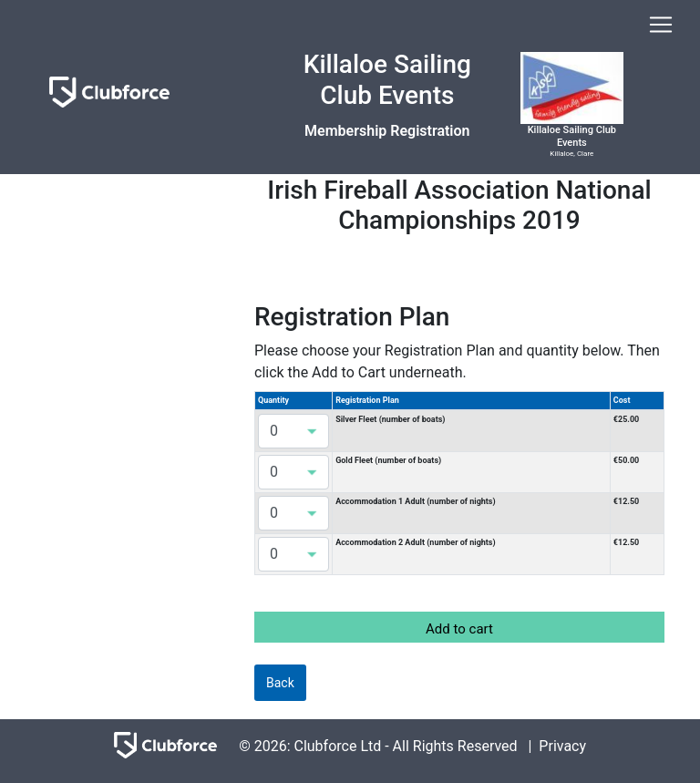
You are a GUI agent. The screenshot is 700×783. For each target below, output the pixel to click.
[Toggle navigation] (661, 25)
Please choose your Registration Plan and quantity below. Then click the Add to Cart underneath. (457, 361)
